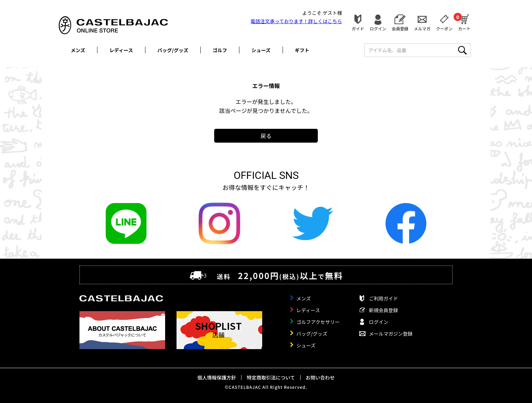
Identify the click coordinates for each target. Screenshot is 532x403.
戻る (266, 136)
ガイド (358, 28)
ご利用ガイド (383, 298)
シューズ (261, 50)
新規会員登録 (383, 310)
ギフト (302, 50)
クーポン (444, 28)
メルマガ (422, 28)
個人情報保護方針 (217, 377)
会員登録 (400, 28)
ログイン (378, 28)
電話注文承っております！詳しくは (296, 21)
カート (464, 22)
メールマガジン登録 (391, 334)
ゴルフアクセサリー (318, 322)
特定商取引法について (271, 377)
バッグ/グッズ (173, 50)
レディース (121, 50)
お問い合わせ (320, 377)
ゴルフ (220, 50)
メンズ (78, 50)
